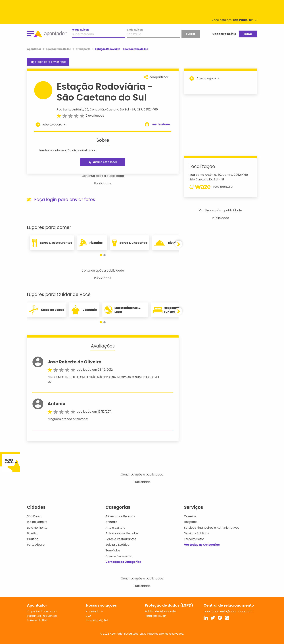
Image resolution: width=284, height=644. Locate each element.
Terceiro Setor (194, 539)
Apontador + (94, 611)
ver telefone (161, 124)
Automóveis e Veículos (122, 533)
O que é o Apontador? (42, 611)
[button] (101, 255)
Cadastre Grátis (224, 34)
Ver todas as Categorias (123, 562)
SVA (88, 616)
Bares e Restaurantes (121, 539)
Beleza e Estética (117, 545)
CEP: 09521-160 (147, 109)
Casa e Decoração (119, 556)
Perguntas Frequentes (42, 616)
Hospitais (191, 522)
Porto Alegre (36, 545)
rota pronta (211, 187)
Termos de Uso (37, 620)
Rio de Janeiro (37, 522)
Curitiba (33, 539)
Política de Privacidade (160, 611)
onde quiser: (135, 30)
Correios (190, 516)
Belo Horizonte (37, 528)
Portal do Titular (155, 616)
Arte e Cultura (115, 528)
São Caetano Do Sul (115, 109)
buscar (190, 34)
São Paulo (34, 516)
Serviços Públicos (196, 533)
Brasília (32, 533)
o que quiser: (81, 30)
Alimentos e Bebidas (120, 516)
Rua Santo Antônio (70, 109)
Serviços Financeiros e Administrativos (212, 528)
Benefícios (113, 550)
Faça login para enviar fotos (48, 62)
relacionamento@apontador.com (228, 611)
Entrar (248, 34)
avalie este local (103, 162)
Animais (111, 522)
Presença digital (97, 620)
